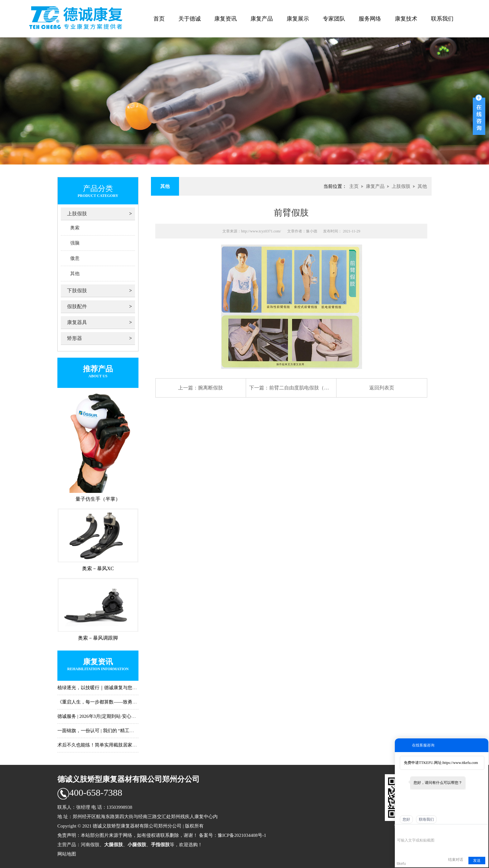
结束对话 (456, 860)
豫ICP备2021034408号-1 (242, 835)
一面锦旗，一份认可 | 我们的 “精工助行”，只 (104, 731)
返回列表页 (382, 388)
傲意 (75, 258)
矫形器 (75, 338)
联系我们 (442, 19)
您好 (406, 819)
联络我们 (426, 819)
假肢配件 (77, 306)
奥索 (75, 228)
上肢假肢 (77, 214)
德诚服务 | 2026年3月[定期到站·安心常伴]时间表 (107, 716)
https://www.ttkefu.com (460, 763)
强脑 (75, 243)
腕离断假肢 (211, 388)
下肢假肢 (77, 291)
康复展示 (298, 19)
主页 (354, 186)
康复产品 (262, 19)
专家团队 (334, 19)
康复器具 (77, 322)
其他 (75, 274)
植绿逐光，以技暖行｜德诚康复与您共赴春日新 (107, 688)
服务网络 (370, 19)
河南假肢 (90, 845)
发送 (477, 861)
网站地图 (67, 854)
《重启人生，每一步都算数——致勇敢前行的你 (107, 702)
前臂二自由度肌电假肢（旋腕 (302, 388)
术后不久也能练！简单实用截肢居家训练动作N (106, 745)
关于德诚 (190, 19)
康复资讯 (225, 19)
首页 (159, 19)
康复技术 (406, 19)
